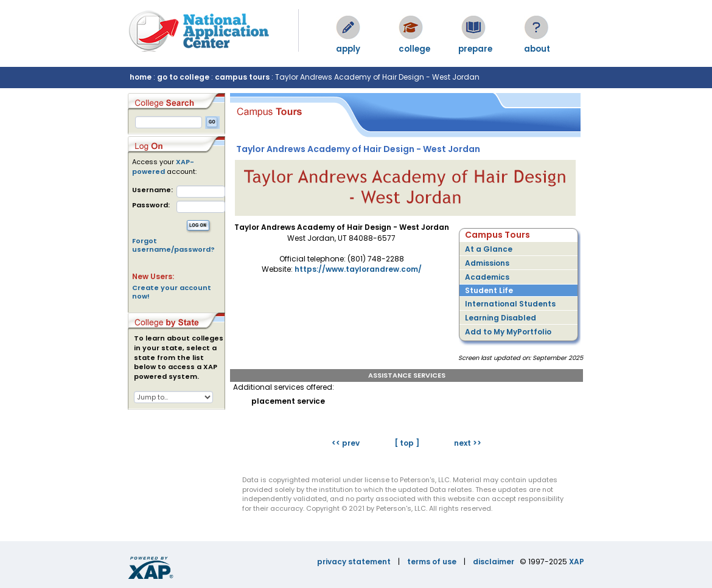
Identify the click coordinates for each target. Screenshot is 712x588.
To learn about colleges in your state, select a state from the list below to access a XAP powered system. (179, 358)
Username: (152, 190)
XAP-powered (163, 167)
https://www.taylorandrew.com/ (358, 269)
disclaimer (494, 562)
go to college (183, 77)
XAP (577, 562)
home (141, 77)
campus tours (242, 77)
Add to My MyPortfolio (508, 332)
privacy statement (354, 562)
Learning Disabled (501, 318)
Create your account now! (172, 292)
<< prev (346, 443)
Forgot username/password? (173, 245)
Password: (151, 205)
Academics (487, 277)
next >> (468, 443)
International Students (510, 304)
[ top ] (407, 443)
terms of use (432, 562)
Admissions (487, 263)
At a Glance (489, 249)
